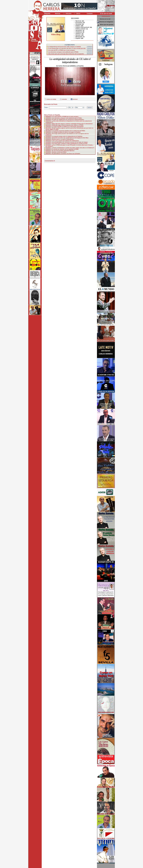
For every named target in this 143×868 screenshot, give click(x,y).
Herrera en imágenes (106, 22)
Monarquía (79, 37)
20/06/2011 (49, 149)
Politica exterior (81, 29)
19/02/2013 (49, 132)
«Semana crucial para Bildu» (59, 152)
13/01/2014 (49, 127)
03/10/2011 (49, 148)
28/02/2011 (49, 154)
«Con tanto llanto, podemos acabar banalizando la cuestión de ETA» (69, 144)
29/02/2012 (49, 141)
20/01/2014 (49, 125)
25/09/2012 (49, 139)
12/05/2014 (49, 118)
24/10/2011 (49, 144)
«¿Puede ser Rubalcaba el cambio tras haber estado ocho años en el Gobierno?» (73, 148)
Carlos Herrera (63, 66)
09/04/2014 (49, 120)
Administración (106, 16)
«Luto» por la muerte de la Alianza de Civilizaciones (65, 141)
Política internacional (82, 27)
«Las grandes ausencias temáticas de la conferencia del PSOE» (68, 131)
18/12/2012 (49, 134)
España (78, 38)
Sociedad (78, 24)
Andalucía (79, 32)
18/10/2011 (49, 145)
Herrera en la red (105, 19)
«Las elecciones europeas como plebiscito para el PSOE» (63, 52)
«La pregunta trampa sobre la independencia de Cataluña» (67, 136)
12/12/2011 (49, 142)
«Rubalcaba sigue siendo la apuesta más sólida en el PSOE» (67, 125)
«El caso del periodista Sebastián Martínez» (63, 151)
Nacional (78, 21)
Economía (79, 23)
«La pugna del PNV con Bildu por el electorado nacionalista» (67, 127)
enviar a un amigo (51, 99)
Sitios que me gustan (107, 25)
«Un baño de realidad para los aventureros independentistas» (68, 120)
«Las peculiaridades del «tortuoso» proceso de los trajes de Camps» (70, 142)
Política (78, 26)
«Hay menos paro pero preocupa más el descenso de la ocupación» (66, 54)
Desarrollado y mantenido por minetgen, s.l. (70, 866)
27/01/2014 (49, 124)
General (78, 35)
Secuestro (79, 30)
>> (45, 18)
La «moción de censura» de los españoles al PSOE (65, 149)
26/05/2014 (49, 117)
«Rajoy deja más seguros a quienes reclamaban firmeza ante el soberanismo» (72, 124)
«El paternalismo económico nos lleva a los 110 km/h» (66, 154)
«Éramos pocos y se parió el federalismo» (63, 139)
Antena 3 (78, 34)
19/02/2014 (49, 121)
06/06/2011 (49, 151)
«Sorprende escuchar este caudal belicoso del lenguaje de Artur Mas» (70, 138)
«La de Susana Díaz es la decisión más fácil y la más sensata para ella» (67, 48)
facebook (75, 99)
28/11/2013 (49, 128)
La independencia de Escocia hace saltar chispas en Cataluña (64, 47)
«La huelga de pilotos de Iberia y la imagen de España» (66, 132)
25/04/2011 (49, 152)
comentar (64, 99)
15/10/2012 (49, 136)
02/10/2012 (49, 138)
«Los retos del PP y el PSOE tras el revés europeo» (62, 50)
